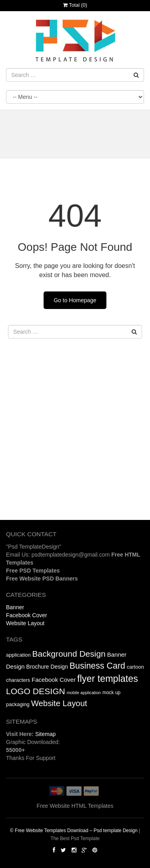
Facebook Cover (27, 615)
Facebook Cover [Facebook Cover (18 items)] (54, 680)
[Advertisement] (75, 445)
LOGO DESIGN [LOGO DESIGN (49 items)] (36, 691)
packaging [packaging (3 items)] (18, 704)
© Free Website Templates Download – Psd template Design (74, 831)
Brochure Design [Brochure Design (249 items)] (47, 667)
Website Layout (25, 623)
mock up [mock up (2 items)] (111, 693)
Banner (15, 607)
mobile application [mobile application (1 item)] (84, 693)
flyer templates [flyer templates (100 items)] (108, 679)
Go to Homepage (75, 300)
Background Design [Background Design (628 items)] (69, 654)
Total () (75, 5)
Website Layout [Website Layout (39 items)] (59, 703)
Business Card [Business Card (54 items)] (97, 666)
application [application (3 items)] (18, 655)
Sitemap (45, 734)
